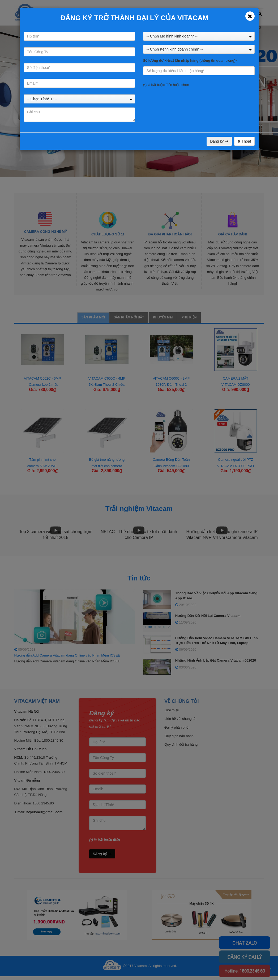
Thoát (244, 141)
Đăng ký (219, 141)
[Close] (250, 16)
